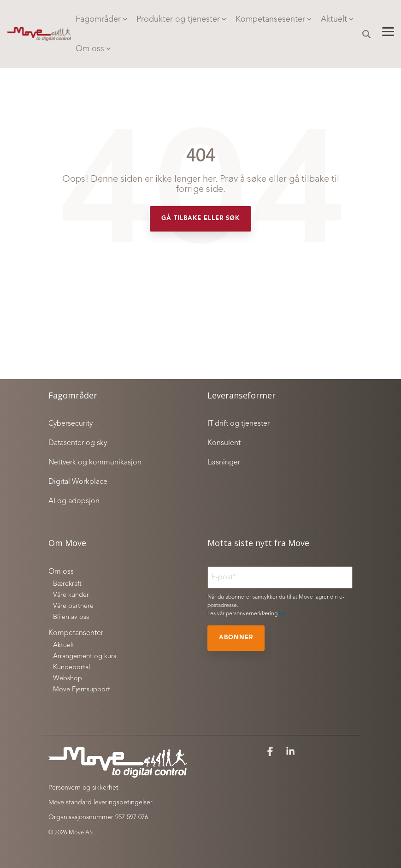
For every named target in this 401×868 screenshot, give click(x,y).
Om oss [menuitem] (61, 572)
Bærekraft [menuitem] (67, 584)
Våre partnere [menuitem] (73, 606)
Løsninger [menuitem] (224, 463)
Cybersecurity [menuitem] (71, 424)
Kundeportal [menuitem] (71, 668)
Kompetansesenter (274, 19)
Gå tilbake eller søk (200, 218)
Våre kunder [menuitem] (71, 595)
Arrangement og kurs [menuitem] (85, 657)
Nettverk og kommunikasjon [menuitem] (95, 463)
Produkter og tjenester (181, 19)
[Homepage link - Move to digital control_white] (118, 773)
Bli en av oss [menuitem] (71, 617)
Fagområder (101, 19)
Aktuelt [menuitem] (64, 645)
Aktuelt (337, 19)
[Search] (366, 34)
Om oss (93, 49)
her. (283, 614)
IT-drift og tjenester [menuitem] (239, 424)
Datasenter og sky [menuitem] (78, 443)
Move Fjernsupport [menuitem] (82, 690)
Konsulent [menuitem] (224, 443)
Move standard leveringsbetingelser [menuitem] (100, 803)
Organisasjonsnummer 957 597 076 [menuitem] (98, 817)
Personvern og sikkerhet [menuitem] (83, 788)
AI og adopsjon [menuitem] (74, 501)
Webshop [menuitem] (68, 679)
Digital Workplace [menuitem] (78, 482)
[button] (388, 31)
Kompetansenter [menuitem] (76, 633)
